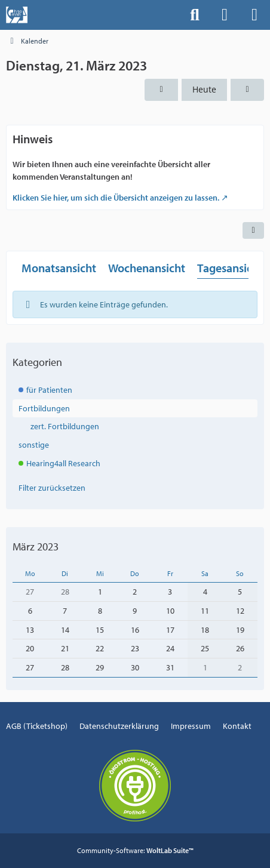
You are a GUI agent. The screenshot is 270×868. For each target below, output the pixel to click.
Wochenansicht (147, 268)
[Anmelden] (225, 15)
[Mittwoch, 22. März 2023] (247, 90)
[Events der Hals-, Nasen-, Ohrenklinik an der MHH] (17, 15)
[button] (253, 230)
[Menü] (254, 15)
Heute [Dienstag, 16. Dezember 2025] (204, 89)
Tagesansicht (230, 268)
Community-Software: (135, 850)
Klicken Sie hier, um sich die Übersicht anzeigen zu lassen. (116, 198)
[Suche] (195, 15)
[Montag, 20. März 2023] (161, 90)
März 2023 (36, 547)
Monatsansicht (59, 268)
